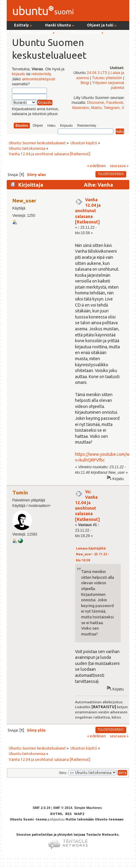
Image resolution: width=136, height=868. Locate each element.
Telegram (112, 108)
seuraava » (119, 166)
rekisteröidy (41, 74)
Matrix (96, 108)
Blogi (85, 83)
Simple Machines (88, 808)
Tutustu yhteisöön (107, 78)
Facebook (115, 103)
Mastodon (81, 108)
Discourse (96, 103)
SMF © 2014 (63, 808)
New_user (24, 200)
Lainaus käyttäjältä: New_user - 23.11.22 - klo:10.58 (92, 554)
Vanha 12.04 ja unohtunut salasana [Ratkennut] (88, 211)
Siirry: (63, 773)
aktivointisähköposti (39, 79)
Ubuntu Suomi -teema (28, 819)
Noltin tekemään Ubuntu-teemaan (95, 819)
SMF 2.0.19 (41, 808)
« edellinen (97, 166)
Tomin (20, 492)
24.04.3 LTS (97, 73)
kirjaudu (19, 74)
